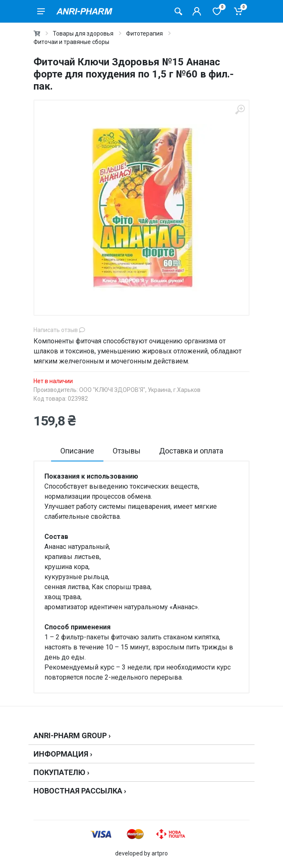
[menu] (41, 11)
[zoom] (240, 109)
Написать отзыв (59, 330)
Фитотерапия (144, 33)
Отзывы (127, 451)
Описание (77, 451)
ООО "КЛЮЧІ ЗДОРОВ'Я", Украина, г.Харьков (140, 390)
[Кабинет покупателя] (197, 11)
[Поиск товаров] (178, 11)
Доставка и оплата (191, 451)
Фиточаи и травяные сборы (71, 42)
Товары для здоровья (83, 33)
